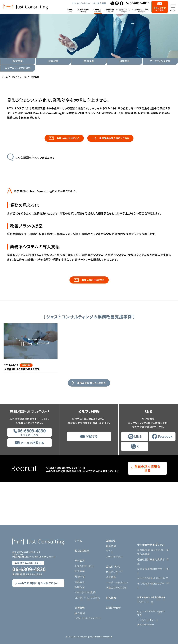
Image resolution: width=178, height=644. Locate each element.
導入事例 (80, 613)
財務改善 (53, 61)
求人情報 (102, 3)
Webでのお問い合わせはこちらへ (38, 583)
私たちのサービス (84, 566)
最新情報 (111, 546)
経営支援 (18, 61)
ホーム (78, 541)
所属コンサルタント (116, 588)
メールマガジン (114, 556)
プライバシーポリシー (147, 620)
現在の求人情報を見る (147, 512)
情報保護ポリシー (146, 624)
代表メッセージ (114, 572)
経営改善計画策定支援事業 (151, 561)
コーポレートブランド (117, 582)
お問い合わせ (113, 608)
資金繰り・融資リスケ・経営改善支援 (150, 552)
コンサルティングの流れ (18, 68)
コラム (109, 551)
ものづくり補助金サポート (151, 578)
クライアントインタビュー (88, 618)
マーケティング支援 (160, 61)
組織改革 (125, 61)
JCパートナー (83, 3)
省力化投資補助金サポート (151, 586)
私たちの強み (82, 551)
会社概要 (111, 577)
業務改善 (89, 61)
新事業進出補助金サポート (151, 571)
